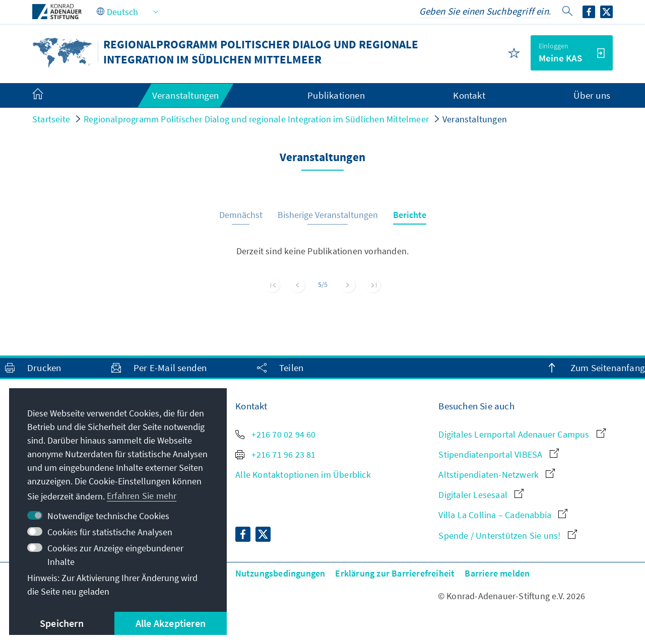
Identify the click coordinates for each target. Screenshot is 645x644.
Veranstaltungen (475, 119)
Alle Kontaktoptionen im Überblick (303, 475)
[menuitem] (48, 96)
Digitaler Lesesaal (481, 495)
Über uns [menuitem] (592, 95)
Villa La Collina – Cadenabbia (503, 515)
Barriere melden (497, 573)
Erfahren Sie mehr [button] (142, 496)
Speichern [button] (62, 623)
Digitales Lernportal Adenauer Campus (522, 434)
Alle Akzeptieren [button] (171, 623)
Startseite (51, 119)
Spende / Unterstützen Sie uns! (507, 535)
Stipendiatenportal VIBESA (498, 454)
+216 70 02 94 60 (275, 434)
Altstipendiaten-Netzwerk (497, 475)
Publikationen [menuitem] (336, 95)
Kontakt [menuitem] (469, 95)
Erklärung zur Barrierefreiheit (395, 573)
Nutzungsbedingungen (280, 573)
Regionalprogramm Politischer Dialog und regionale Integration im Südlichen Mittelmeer (256, 119)
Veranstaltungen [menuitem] (186, 95)
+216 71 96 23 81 (275, 454)
